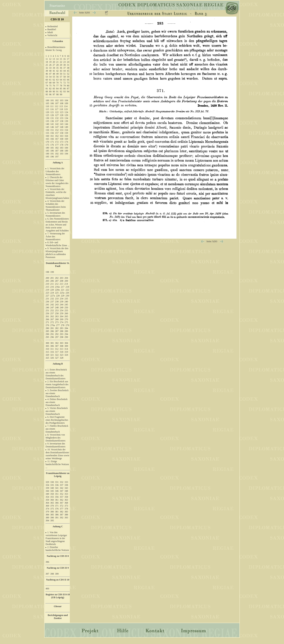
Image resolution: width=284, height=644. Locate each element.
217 (63, 287)
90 (54, 92)
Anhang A (58, 163)
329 (47, 482)
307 (57, 346)
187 (57, 151)
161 (52, 136)
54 (50, 77)
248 (57, 308)
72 (64, 83)
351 (57, 494)
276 (47, 325)
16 (64, 59)
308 (62, 346)
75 (50, 86)
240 (66, 302)
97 (54, 94)
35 (57, 68)
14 (57, 59)
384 (47, 515)
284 (66, 328)
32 (47, 68)
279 (67, 325)
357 (62, 497)
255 (66, 310)
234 (62, 299)
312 (57, 349)
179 (66, 145)
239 (62, 302)
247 (52, 308)
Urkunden (58, 41)
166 (52, 139)
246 (47, 308)
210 (47, 284)
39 (47, 71)
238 (57, 302)
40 (50, 71)
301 (52, 343)
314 (66, 349)
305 (47, 346)
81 (47, 89)
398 (52, 574)
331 (57, 482)
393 (66, 518)
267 (52, 319)
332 (62, 482)
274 (62, 322)
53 (47, 77)
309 (66, 346)
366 (57, 503)
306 (52, 346)
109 (66, 103)
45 (68, 71)
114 (66, 106)
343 (66, 488)
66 (68, 80)
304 (66, 343)
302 (57, 343)
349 (47, 494)
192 (57, 154)
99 (61, 94)
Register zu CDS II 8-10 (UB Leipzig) (58, 596)
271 (47, 322)
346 (57, 491)
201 (52, 278)
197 (57, 157)
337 (62, 485)
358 (66, 497)
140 (47, 124)
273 (57, 322)
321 (52, 355)
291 (52, 334)
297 (57, 337)
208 (62, 281)
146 (52, 127)
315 (47, 352)
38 (68, 68)
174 (66, 142)
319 (66, 352)
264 (62, 316)
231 (47, 299)
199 (52, 272)
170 (47, 142)
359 (47, 500)
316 (52, 352)
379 (47, 512)
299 (66, 337)
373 (66, 506)
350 (52, 494)
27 (54, 65)
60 (47, 80)
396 (47, 562)
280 (47, 328)
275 (66, 322)
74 (47, 86)
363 (66, 500)
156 (52, 133)
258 (57, 313)
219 (47, 290)
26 (50, 65)
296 (52, 337)
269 (62, 319)
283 (62, 328)
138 (62, 121)
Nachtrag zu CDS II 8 (58, 556)
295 (47, 337)
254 (62, 310)
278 (63, 325)
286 (52, 331)
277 (58, 325)
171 (52, 142)
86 (64, 89)
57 (61, 77)
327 (57, 358)
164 (66, 136)
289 (66, 331)
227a (53, 296)
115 (47, 109)
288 (62, 331)
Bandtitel (52, 29)
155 (47, 133)
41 (54, 71)
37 (64, 68)
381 (57, 512)
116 (52, 109)
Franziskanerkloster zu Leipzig (58, 475)
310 (47, 349)
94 (68, 92)
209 (66, 281)
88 (47, 92)
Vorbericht (52, 35)
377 (62, 509)
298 (62, 337)
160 (47, 136)
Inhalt (50, 32)
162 (57, 136)
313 (62, 349)
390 (52, 518)
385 (52, 515)
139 (66, 121)
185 (47, 151)
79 (64, 86)
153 (62, 130)
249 (62, 308)
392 (62, 518)
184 (66, 148)
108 (62, 103)
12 (50, 59)
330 (52, 482)
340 (52, 488)
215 (47, 287)
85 (61, 89)
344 (47, 491)
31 (68, 65)
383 (66, 512)
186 (52, 151)
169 (66, 139)
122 (57, 112)
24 (68, 62)
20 (54, 62)
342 (62, 488)
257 (52, 313)
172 (57, 142)
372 (62, 506)
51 (64, 74)
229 (63, 296)
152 (57, 130)
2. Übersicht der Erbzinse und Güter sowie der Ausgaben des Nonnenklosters (57, 182)
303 (62, 343)
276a (53, 325)
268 (57, 319)
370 (52, 506)
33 (50, 68)
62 (54, 80)
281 (52, 328)
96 (50, 94)
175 (47, 145)
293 (62, 334)
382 (62, 512)
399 (57, 574)
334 (47, 485)
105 (47, 103)
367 (62, 503)
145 (47, 127)
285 (47, 331)
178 (62, 145)
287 (57, 331)
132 (57, 118)
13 (54, 59)
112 (57, 106)
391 (57, 518)
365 (52, 503)
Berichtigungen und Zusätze (58, 617)
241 (47, 305)
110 (47, 106)
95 (47, 94)
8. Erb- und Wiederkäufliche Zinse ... (57, 244)
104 (66, 100)
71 (61, 83)
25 (47, 65)
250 (66, 308)
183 (62, 148)
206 (52, 281)
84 (57, 89)
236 (47, 302)
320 (47, 355)
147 (57, 127)
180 (47, 148)
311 (52, 349)
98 (57, 94)
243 (57, 305)
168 (62, 139)
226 (67, 293)
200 (47, 278)
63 (57, 80)
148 (62, 127)
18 (47, 62)
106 (52, 103)
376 (57, 509)
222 (67, 290)
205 (47, 281)
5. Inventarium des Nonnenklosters (55, 214)
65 (64, 80)
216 (52, 287)
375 (52, 509)
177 (57, 145)
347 (62, 491)
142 (57, 124)
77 (57, 86)
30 (64, 65)
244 (62, 305)
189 (66, 151)
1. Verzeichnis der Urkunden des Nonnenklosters (55, 171)
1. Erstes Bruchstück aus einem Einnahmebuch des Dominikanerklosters (56, 374)
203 (62, 278)
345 (52, 491)
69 (54, 83)
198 (47, 272)
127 (57, 115)
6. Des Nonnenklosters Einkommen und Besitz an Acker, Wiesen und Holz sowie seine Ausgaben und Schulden (57, 225)
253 (57, 310)
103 (62, 100)
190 (47, 154)
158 (62, 133)
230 (67, 296)
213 (62, 284)
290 (47, 334)
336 (57, 485)
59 (68, 77)
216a (57, 287)
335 (52, 485)
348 (66, 491)
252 (52, 310)
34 (54, 68)
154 (66, 130)
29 (61, 65)
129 (66, 115)
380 (52, 512)
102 (57, 100)
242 (52, 305)
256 (47, 313)
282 (57, 328)
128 (62, 115)
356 (57, 497)
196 (52, 157)
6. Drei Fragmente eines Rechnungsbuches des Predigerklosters (57, 420)
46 (47, 74)
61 (50, 80)
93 (64, 92)
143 (62, 124)
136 (52, 121)
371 (57, 506)
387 (62, 515)
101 (52, 100)
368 (66, 503)
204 (66, 278)
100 (47, 100)
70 (57, 83)
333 (66, 482)
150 (47, 130)
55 (54, 77)
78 (61, 86)
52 (68, 74)
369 (47, 506)
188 (62, 151)
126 (52, 115)
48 (54, 74)
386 (57, 515)
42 (57, 71)
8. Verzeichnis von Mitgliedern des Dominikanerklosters (56, 438)
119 (66, 109)
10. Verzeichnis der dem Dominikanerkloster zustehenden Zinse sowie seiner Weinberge (57, 454)
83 (54, 89)
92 (61, 92)
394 (47, 521)
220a (57, 290)
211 (52, 284)
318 (62, 352)
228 (58, 296)
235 (66, 299)
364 (47, 503)
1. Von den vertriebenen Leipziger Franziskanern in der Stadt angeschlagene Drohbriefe (56, 538)
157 (57, 133)
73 (68, 83)
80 (68, 86)
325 (47, 358)
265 (66, 316)
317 (57, 352)
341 (57, 488)
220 (52, 290)
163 (62, 136)
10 (68, 56)
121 (52, 112)
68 (50, 83)
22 (61, 62)
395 (52, 521)
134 (66, 118)
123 (62, 112)
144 (66, 124)
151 (52, 130)
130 (47, 118)
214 (66, 284)
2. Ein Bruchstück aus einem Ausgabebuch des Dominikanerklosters (57, 384)
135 (47, 121)
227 (47, 296)
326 (52, 358)
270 (66, 319)
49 (57, 74)
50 (61, 74)
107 (57, 103)
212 (57, 284)
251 (47, 310)
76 (54, 86)
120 (47, 112)
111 (52, 106)
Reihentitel (53, 26)
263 (57, 316)
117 (57, 109)
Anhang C (58, 526)
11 (47, 59)
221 (63, 290)
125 (47, 115)
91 (57, 92)
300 (47, 343)
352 (62, 494)
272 (52, 322)
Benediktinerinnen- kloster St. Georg (56, 49)
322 (57, 355)
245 (66, 305)
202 (57, 278)
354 (47, 497)
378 (66, 509)
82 (50, 89)
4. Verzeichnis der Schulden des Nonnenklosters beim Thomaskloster (56, 205)
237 (52, 302)
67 (47, 83)
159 (66, 133)
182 (57, 148)
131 (52, 118)
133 (62, 118)
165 (47, 139)
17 (68, 59)
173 (62, 142)
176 (52, 145)
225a (62, 293)
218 (67, 287)
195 (47, 157)
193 (62, 154)
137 (57, 121)
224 (52, 293)
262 (52, 316)
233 (57, 299)
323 (62, 355)
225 (57, 293)
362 (62, 500)
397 (47, 574)
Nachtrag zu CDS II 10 (58, 580)
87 (68, 89)
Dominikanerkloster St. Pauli (58, 265)
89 (50, 92)
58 (64, 77)
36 (61, 68)
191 (52, 154)
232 (52, 299)
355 (52, 497)
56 (57, 77)
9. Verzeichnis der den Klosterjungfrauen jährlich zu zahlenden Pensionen (57, 253)
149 (66, 127)
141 (52, 124)
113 (61, 106)
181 (52, 148)
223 (47, 293)
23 (64, 62)
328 (62, 358)
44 (64, 71)
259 (62, 313)
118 (61, 109)
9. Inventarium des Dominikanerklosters (56, 445)
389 (47, 518)
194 (66, 154)
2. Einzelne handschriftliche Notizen (57, 549)
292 (57, 334)
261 (47, 316)
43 (61, 71)
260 (66, 313)
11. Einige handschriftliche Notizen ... (57, 464)
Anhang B (58, 364)
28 (57, 65)
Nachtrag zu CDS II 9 (58, 568)
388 (66, 515)
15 (61, 59)
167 (57, 139)
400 (47, 589)
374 (47, 509)
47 (50, 74)
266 (47, 319)
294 (66, 334)
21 (57, 62)
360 (52, 500)
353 (66, 494)
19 (50, 62)
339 (47, 488)
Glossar (58, 606)
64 (61, 80)
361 (57, 500)
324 (66, 355)
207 (57, 281)
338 (66, 485)
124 (66, 112)
